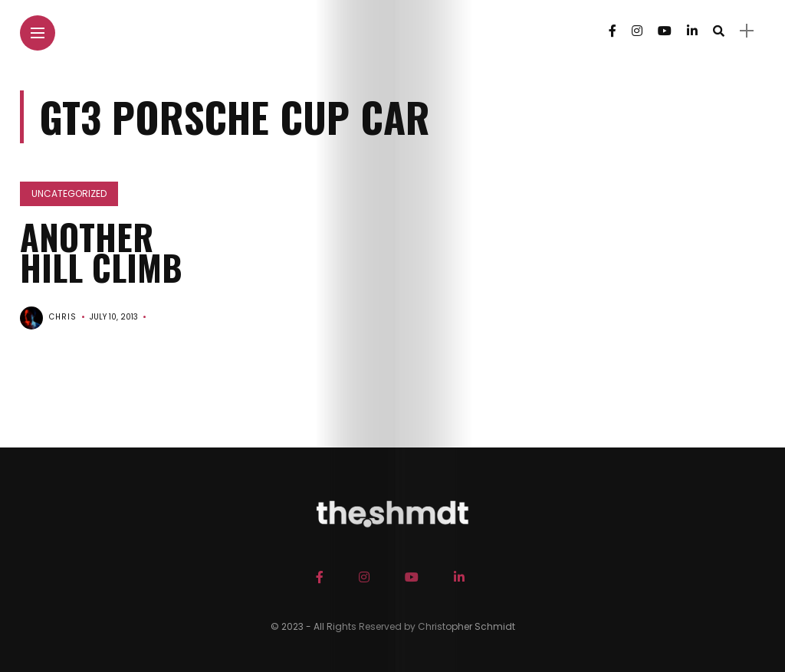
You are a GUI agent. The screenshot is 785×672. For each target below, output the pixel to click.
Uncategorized (69, 193)
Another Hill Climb (101, 252)
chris (63, 317)
